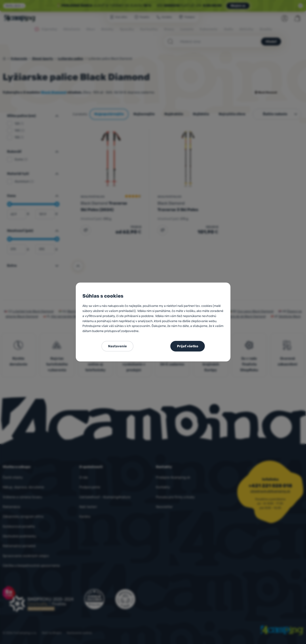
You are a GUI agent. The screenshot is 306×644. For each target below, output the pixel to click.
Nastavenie (117, 346)
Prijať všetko (188, 346)
